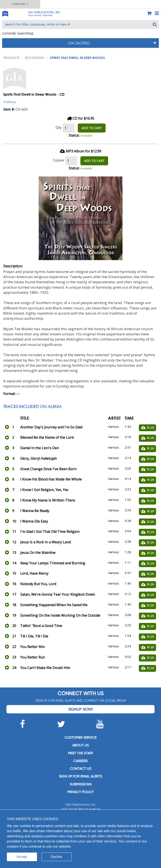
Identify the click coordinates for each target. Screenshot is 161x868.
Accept (22, 857)
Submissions (81, 784)
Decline (56, 857)
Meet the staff (80, 753)
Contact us (80, 769)
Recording (35, 58)
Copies (59, 160)
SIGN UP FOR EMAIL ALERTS (80, 776)
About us (80, 745)
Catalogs (20, 4)
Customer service (80, 738)
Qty (59, 127)
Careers (80, 761)
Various (10, 102)
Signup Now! (80, 709)
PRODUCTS (11, 58)
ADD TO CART (92, 128)
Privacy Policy (81, 792)
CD (18, 394)
